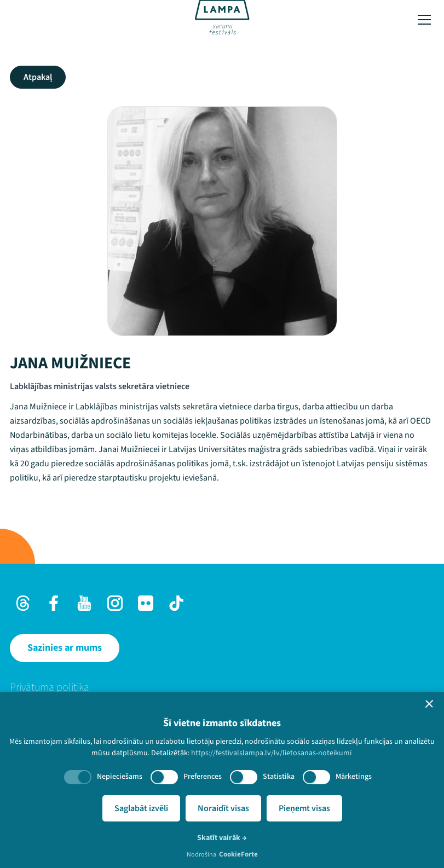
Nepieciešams (120, 777)
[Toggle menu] (424, 20)
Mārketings (354, 777)
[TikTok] (176, 603)
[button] (429, 704)
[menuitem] (222, 687)
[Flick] (146, 603)
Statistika (279, 777)
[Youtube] (84, 603)
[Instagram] (115, 603)
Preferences (203, 777)
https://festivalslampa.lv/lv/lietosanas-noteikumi (271, 753)
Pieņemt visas (304, 808)
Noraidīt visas (223, 808)
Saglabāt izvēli (141, 808)
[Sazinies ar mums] (65, 648)
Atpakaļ (38, 77)
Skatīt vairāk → (222, 838)
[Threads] (23, 603)
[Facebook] (54, 603)
